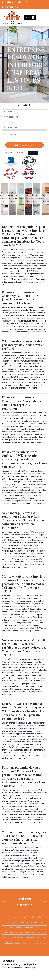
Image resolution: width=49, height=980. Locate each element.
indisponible (12, 2)
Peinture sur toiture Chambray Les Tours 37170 (24, 927)
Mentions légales (31, 968)
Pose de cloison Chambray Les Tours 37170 (24, 917)
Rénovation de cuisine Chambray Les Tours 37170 (24, 938)
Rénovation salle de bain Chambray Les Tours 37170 (25, 933)
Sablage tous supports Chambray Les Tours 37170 (24, 943)
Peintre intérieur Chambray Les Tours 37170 (24, 922)
